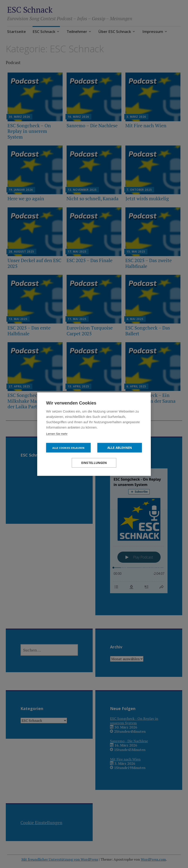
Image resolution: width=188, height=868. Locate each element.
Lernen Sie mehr (57, 434)
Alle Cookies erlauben (68, 448)
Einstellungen (94, 463)
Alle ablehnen (120, 447)
